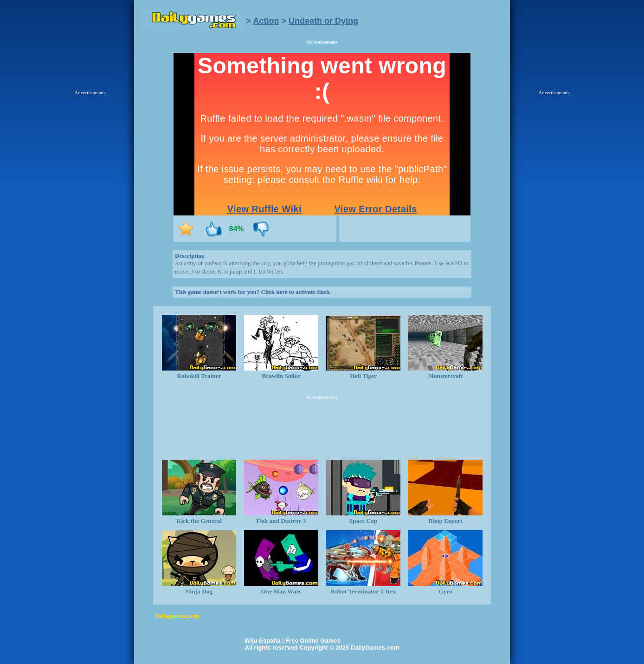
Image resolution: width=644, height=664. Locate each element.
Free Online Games (313, 641)
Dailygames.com (177, 616)
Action (266, 21)
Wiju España (262, 641)
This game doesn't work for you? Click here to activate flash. (253, 292)
